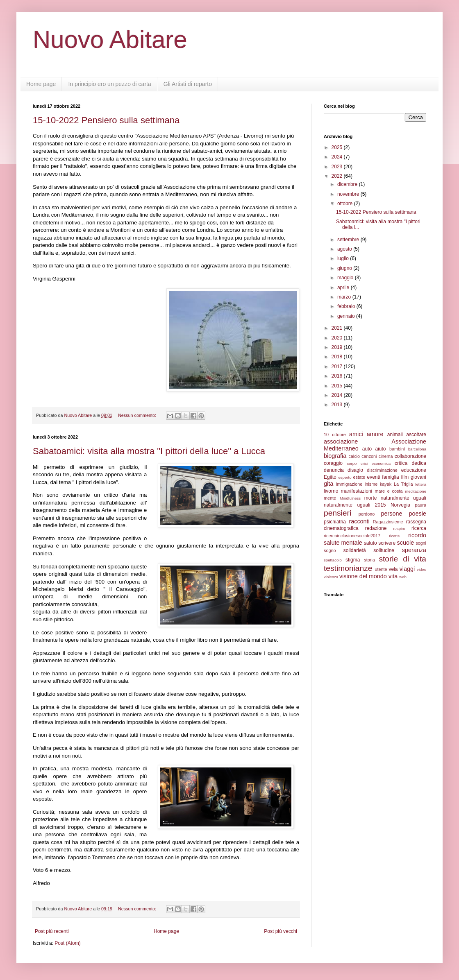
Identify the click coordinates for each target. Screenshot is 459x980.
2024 (338, 157)
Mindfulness (350, 498)
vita (393, 576)
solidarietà (355, 550)
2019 (338, 347)
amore (375, 434)
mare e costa (389, 491)
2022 (338, 176)
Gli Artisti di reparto (188, 84)
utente (381, 569)
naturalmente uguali (403, 498)
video (422, 569)
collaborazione (410, 456)
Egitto (330, 477)
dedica (419, 463)
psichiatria (335, 522)
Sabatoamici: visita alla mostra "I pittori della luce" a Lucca (149, 451)
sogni (421, 543)
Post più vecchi (281, 931)
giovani (418, 477)
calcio (354, 456)
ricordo (417, 535)
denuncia (334, 470)
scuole (406, 543)
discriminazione (382, 470)
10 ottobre (335, 435)
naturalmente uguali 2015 (355, 505)
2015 (338, 386)
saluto (370, 543)
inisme (371, 484)
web (403, 577)
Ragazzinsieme (388, 522)
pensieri (337, 513)
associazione (341, 441)
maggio (346, 278)
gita (328, 484)
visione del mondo (363, 576)
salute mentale (343, 543)
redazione (376, 528)
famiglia (390, 477)
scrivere (387, 543)
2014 (338, 395)
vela (393, 569)
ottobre (346, 204)
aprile (344, 287)
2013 (338, 405)
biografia (335, 456)
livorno (331, 491)
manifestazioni (357, 491)
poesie (418, 514)
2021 (338, 328)
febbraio (347, 306)
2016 (338, 376)
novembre (349, 194)
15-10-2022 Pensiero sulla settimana (106, 120)
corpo (352, 463)
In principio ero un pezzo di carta (109, 84)
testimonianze (348, 568)
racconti (359, 521)
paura (420, 505)
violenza (331, 577)
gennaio (347, 316)
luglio (344, 258)
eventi (374, 477)
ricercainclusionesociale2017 (352, 536)
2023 (338, 167)
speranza (414, 550)
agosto (345, 249)
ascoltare (416, 435)
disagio (355, 470)
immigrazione (349, 484)
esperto (345, 477)
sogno (330, 550)
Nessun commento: (138, 415)
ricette (394, 536)
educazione (414, 470)
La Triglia (403, 484)
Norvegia (400, 505)
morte (371, 498)
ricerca (419, 528)
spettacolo (333, 560)
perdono (367, 514)
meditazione (416, 491)
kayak (386, 484)
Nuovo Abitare (110, 40)
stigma (353, 560)
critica (401, 463)
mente (330, 498)
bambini (397, 449)
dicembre (348, 184)
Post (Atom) (67, 943)
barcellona (417, 449)
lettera (421, 484)
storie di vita (402, 559)
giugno (345, 268)
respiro (399, 528)
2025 (338, 147)
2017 (338, 367)
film (405, 477)
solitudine (384, 550)
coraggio (333, 463)
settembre (349, 240)
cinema (386, 456)
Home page (41, 84)
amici (356, 434)
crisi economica (376, 463)
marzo (345, 297)
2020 (338, 338)
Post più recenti (52, 931)
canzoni (369, 456)
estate (359, 477)
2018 (338, 357)
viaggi (407, 569)
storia (369, 560)
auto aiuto (374, 449)
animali (395, 435)
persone (391, 514)
